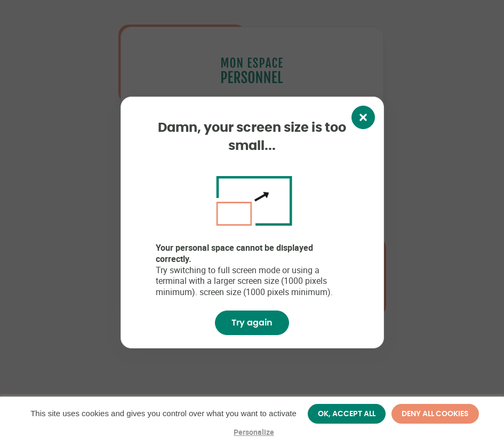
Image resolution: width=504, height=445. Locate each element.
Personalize (254, 432)
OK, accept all (347, 414)
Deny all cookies (435, 414)
